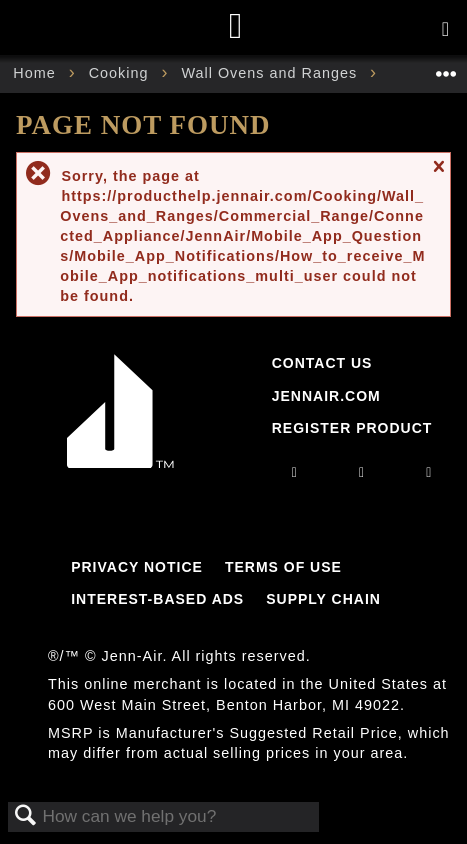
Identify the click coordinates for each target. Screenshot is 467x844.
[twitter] (429, 472)
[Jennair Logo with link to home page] (121, 463)
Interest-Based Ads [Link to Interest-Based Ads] (157, 599)
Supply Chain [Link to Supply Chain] (323, 599)
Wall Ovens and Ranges (271, 73)
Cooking (121, 73)
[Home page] (236, 27)
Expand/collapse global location (446, 67)
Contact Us (322, 363)
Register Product (352, 428)
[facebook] (362, 472)
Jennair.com (326, 396)
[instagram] (295, 472)
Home (36, 73)
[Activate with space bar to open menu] (445, 30)
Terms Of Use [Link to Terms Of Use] (283, 567)
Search (26, 816)
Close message (438, 175)
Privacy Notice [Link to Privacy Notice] (137, 567)
